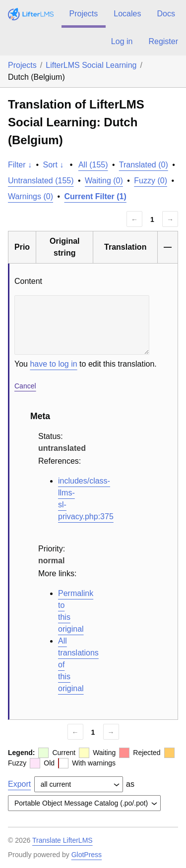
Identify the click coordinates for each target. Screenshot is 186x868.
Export (19, 784)
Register (163, 41)
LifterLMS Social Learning (91, 65)
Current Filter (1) (95, 196)
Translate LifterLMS (62, 840)
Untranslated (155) (41, 181)
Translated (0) (144, 165)
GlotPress (87, 855)
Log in (122, 41)
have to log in (53, 364)
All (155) (93, 165)
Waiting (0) (104, 181)
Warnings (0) (31, 196)
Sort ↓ (54, 165)
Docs (166, 14)
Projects (84, 14)
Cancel (25, 386)
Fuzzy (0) (151, 181)
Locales (127, 14)
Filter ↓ (20, 165)
